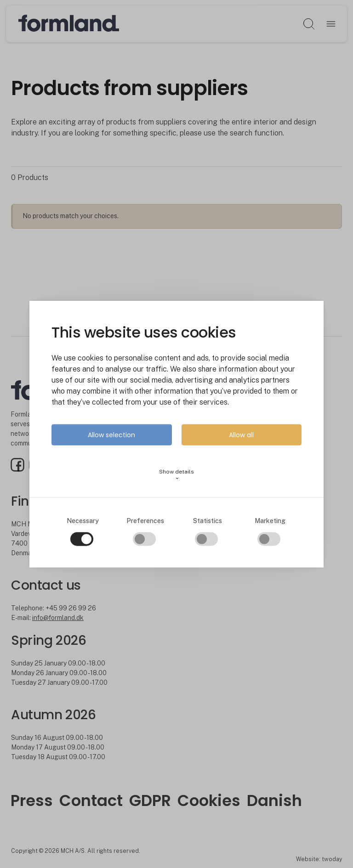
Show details (176, 475)
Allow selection (111, 435)
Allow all (241, 435)
